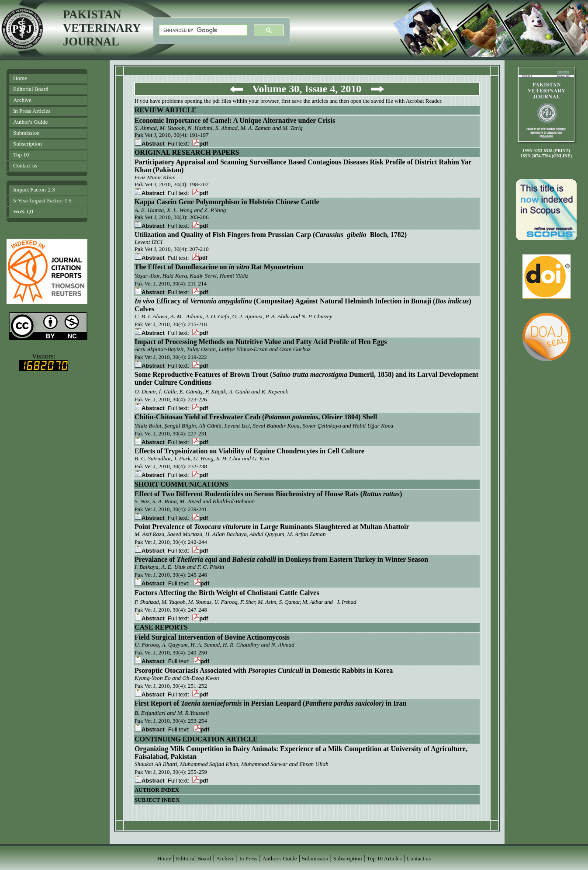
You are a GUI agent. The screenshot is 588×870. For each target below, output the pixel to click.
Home (20, 78)
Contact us (25, 165)
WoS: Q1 (24, 211)
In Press (249, 858)
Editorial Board (31, 89)
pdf (200, 144)
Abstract (150, 144)
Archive (22, 100)
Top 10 (21, 155)
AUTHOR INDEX (157, 790)
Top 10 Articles (384, 858)
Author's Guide (30, 122)
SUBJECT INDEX (157, 800)
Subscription (28, 144)
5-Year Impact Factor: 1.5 (42, 200)
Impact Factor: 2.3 (34, 190)
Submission (26, 133)
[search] (202, 30)
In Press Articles (32, 111)
